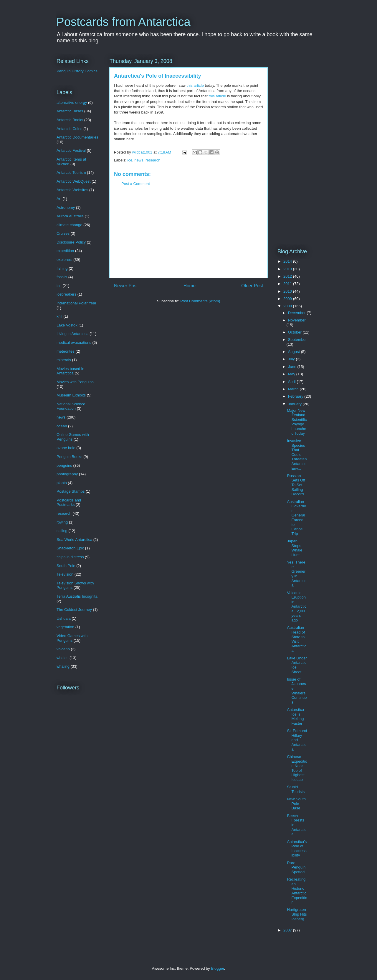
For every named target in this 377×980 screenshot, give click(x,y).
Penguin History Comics (77, 71)
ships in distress (70, 557)
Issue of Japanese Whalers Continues (297, 691)
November (297, 320)
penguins (64, 465)
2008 (288, 306)
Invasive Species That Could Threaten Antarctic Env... (297, 455)
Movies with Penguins (75, 382)
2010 (288, 291)
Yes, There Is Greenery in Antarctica (297, 574)
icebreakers (66, 294)
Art (59, 199)
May (292, 374)
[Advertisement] (188, 236)
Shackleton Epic (70, 548)
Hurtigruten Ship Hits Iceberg (297, 914)
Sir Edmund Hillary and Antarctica (297, 740)
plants (62, 483)
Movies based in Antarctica (70, 371)
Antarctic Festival (71, 150)
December (297, 313)
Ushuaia (64, 618)
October (295, 332)
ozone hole (66, 448)
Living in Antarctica (72, 334)
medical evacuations (74, 342)
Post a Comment (136, 184)
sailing (62, 531)
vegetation (65, 627)
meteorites (66, 351)
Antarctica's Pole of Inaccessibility (297, 849)
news (139, 160)
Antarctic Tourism (71, 172)
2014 (288, 261)
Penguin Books (69, 457)
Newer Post (126, 286)
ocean (62, 426)
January (295, 404)
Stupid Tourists (296, 789)
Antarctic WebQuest (73, 181)
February (296, 396)
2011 (288, 284)
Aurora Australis (70, 216)
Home (190, 286)
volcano (63, 649)
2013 (288, 269)
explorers (64, 260)
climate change (69, 225)
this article (195, 85)
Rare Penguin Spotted (296, 867)
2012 (288, 276)
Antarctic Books (70, 120)
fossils (62, 277)
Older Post (252, 286)
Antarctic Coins (69, 129)
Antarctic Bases (70, 111)
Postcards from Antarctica (123, 22)
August (295, 352)
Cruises (63, 233)
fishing (62, 268)
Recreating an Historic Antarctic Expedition (297, 891)
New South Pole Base (296, 804)
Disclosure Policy (71, 242)
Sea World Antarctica (74, 540)
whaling (63, 666)
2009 (288, 299)
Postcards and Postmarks (69, 502)
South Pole (66, 566)
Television (65, 574)
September (297, 340)
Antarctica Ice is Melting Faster (295, 716)
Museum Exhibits (71, 395)
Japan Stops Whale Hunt (295, 548)
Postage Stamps (71, 491)
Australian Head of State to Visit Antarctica (297, 639)
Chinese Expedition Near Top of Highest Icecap (297, 768)
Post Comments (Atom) (200, 301)
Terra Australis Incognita (77, 596)
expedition (65, 251)
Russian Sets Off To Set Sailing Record (296, 485)
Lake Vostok (67, 325)
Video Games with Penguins (72, 638)
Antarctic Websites (72, 190)
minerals (64, 360)
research (153, 160)
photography (67, 474)
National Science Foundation (71, 406)
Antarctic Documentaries (77, 137)
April (292, 382)
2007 (288, 930)
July (292, 359)
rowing (62, 522)
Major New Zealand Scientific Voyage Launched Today (297, 422)
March (294, 389)
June (293, 367)
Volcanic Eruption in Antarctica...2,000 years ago (297, 607)
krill (59, 316)
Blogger (217, 968)
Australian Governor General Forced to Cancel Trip (296, 518)
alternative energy (72, 102)
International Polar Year (76, 303)
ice (130, 160)
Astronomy (66, 207)
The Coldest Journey (74, 610)
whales (62, 658)
